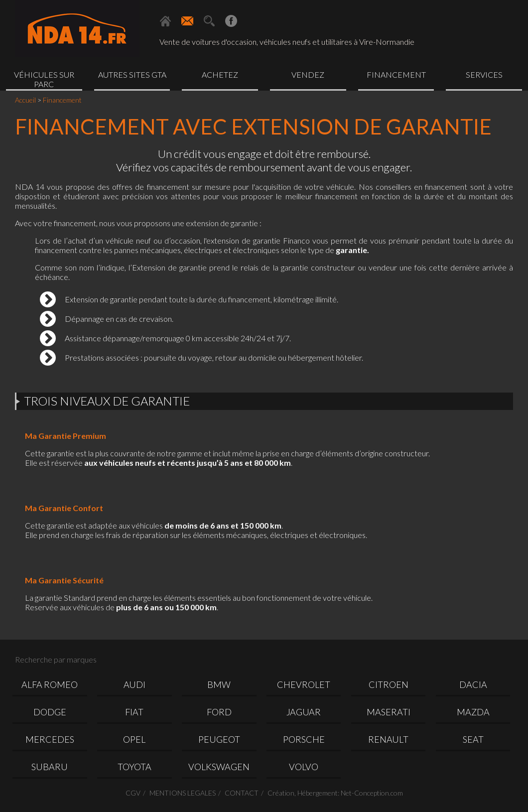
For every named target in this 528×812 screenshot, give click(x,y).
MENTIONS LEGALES (183, 793)
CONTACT (242, 793)
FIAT (134, 712)
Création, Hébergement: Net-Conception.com (335, 793)
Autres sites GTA (132, 74)
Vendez (308, 74)
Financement (396, 74)
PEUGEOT (219, 739)
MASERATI (389, 712)
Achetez (220, 74)
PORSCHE (304, 739)
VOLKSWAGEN (219, 767)
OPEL (134, 739)
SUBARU (50, 767)
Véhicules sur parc (44, 79)
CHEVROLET (304, 684)
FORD (219, 712)
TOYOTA (134, 767)
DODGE (50, 712)
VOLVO (304, 767)
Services (484, 74)
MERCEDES (50, 739)
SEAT (473, 739)
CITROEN (389, 684)
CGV (133, 793)
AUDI (134, 684)
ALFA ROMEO (50, 684)
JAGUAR (304, 712)
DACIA (473, 684)
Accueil (25, 100)
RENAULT (388, 739)
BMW (219, 684)
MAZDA (473, 712)
